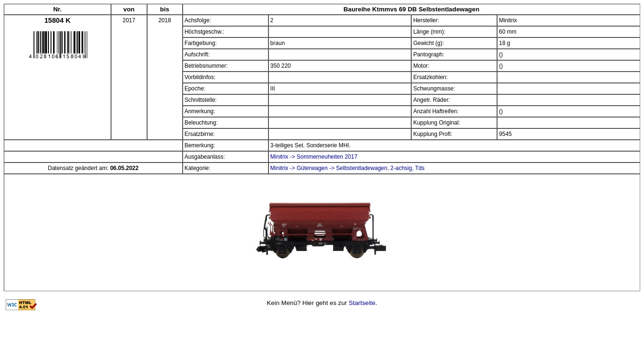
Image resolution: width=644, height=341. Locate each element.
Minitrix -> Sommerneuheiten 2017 (314, 157)
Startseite (362, 303)
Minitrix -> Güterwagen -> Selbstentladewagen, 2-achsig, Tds (347, 168)
